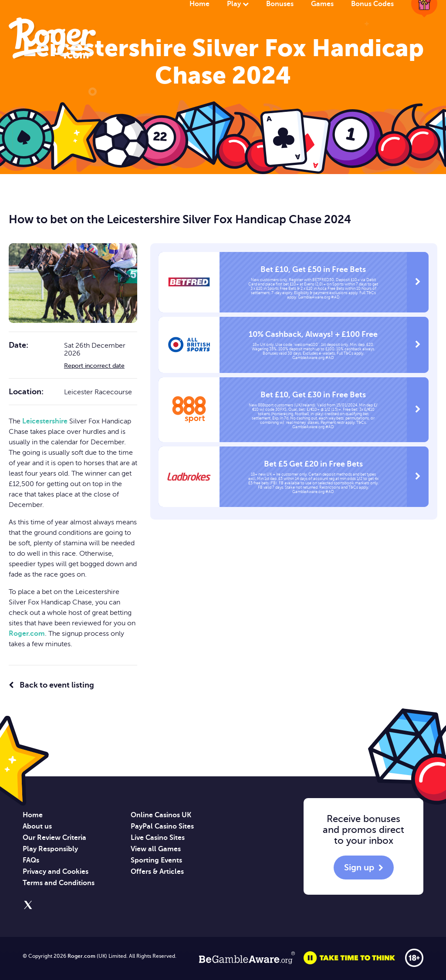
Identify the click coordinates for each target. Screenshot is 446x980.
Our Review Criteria (54, 838)
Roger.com (27, 634)
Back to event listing (51, 685)
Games (322, 4)
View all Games (156, 849)
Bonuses (280, 4)
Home (199, 4)
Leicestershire (45, 421)
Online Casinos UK (161, 815)
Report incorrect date (94, 366)
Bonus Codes (372, 4)
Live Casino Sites (158, 838)
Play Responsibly (50, 849)
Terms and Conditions (59, 883)
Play (238, 4)
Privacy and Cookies (56, 872)
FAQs (31, 860)
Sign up (359, 868)
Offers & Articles (157, 872)
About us (37, 826)
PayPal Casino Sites (162, 826)
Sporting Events (156, 860)
